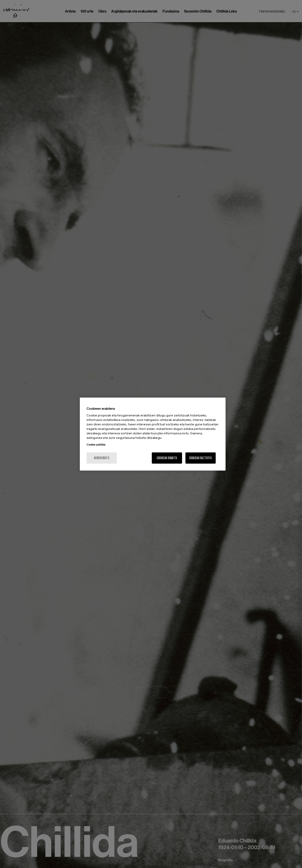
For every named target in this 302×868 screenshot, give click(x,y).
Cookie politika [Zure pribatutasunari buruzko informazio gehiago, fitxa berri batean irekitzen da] (96, 445)
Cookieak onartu (167, 458)
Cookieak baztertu (201, 458)
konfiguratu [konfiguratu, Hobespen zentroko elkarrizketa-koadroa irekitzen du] (102, 458)
